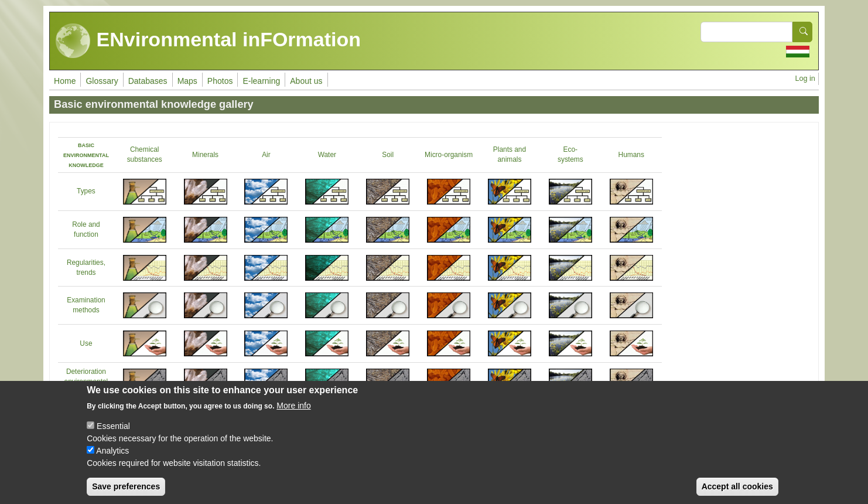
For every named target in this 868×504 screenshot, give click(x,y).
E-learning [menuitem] (261, 81)
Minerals (205, 155)
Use (86, 343)
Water (327, 155)
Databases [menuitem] (148, 81)
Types (86, 191)
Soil (388, 155)
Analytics (112, 451)
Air (266, 155)
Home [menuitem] (65, 81)
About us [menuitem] (306, 81)
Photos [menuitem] (220, 81)
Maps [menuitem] (187, 81)
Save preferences (126, 486)
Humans (631, 155)
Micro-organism (449, 155)
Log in (805, 79)
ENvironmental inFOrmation (208, 41)
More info (293, 406)
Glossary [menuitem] (102, 81)
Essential (113, 426)
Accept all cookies (737, 486)
